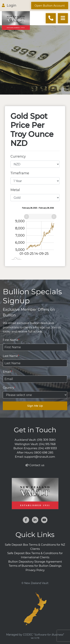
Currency (18, 156)
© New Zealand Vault (35, 583)
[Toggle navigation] (63, 18)
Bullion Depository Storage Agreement (35, 562)
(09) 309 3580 (46, 440)
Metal (15, 190)
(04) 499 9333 (48, 448)
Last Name (10, 356)
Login (9, 5)
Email (7, 372)
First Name (11, 340)
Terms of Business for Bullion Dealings (35, 566)
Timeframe (20, 173)
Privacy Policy (35, 570)
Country (8, 388)
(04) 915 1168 (47, 444)
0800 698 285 (44, 452)
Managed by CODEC (35, 635)
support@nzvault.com (40, 457)
